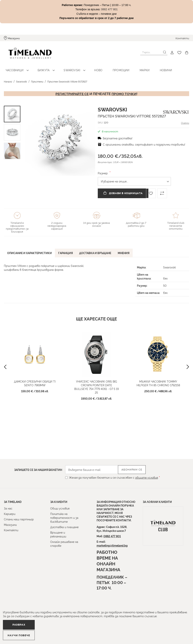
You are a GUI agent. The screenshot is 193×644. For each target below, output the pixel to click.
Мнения (127, 248)
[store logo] (26, 53)
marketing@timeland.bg (112, 545)
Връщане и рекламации (58, 534)
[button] (29, 137)
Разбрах (25, 633)
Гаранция (67, 248)
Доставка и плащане (64, 527)
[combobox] (154, 52)
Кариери (10, 514)
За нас (8, 508)
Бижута (39, 66)
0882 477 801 (112, 536)
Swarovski (65, 66)
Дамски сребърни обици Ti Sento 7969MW (35, 379)
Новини (147, 66)
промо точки (125, 90)
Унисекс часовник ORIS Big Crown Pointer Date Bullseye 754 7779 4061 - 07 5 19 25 (96, 383)
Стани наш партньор (19, 519)
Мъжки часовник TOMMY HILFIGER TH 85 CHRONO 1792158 (158, 379)
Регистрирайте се (71, 90)
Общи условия (60, 508)
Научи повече (73, 634)
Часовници (13, 66)
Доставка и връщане (98, 248)
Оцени (185, 119)
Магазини (14, 38)
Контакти (182, 38)
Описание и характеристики (30, 248)
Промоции (108, 66)
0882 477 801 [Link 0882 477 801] (109, 9)
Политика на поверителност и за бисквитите (64, 518)
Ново (88, 66)
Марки (129, 66)
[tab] (30, 249)
